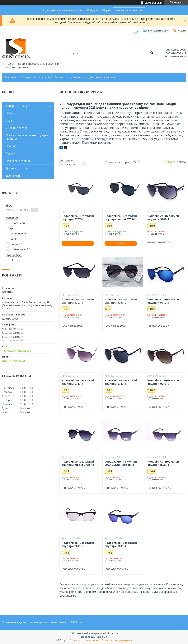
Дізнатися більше (129, 10)
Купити (78, 243)
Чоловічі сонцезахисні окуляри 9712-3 (163, 301)
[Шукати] (152, 53)
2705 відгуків (153, 3)
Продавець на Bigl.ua (94, 637)
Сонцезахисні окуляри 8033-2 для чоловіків (121, 463)
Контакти (77, 77)
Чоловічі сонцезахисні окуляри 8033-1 (163, 463)
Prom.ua (113, 633)
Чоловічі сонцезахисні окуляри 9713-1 (78, 382)
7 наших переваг (16, 128)
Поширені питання (18, 161)
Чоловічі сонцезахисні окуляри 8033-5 (78, 544)
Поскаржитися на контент (85, 640)
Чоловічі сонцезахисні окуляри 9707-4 (78, 218)
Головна (10, 77)
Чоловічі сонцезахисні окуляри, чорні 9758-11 (78, 463)
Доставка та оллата (102, 77)
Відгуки (10, 153)
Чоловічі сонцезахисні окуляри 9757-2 (121, 301)
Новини (11, 113)
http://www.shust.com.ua (16, 351)
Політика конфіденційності (117, 640)
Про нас (60, 77)
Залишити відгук (158, 31)
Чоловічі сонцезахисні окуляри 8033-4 (121, 544)
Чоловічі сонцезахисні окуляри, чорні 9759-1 (121, 218)
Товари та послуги (34, 77)
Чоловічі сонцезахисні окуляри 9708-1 (163, 218)
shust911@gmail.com (14, 361)
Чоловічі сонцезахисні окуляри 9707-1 (78, 301)
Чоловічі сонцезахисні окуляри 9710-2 (163, 382)
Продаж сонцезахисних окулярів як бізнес (27, 137)
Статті (10, 120)
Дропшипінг (13, 176)
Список (181, 162)
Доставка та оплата (19, 168)
